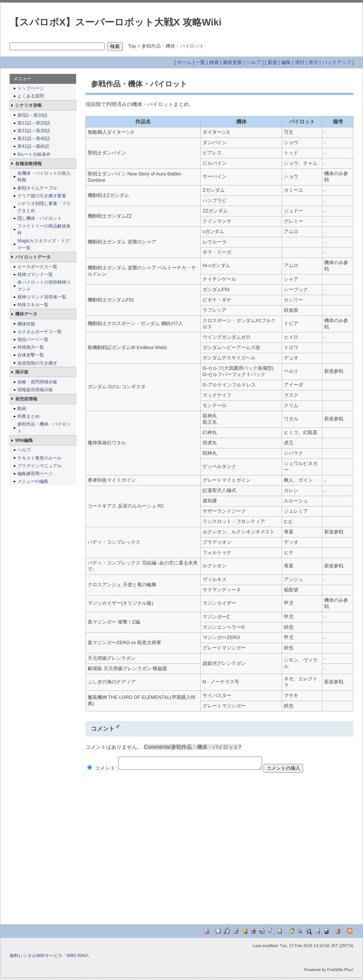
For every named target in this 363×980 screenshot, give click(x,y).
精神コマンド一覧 (35, 274)
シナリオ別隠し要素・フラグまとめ (44, 207)
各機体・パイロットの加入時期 (44, 177)
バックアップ (337, 62)
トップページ (31, 88)
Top (132, 46)
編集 (286, 62)
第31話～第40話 (34, 139)
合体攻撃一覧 (31, 355)
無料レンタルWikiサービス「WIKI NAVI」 (51, 958)
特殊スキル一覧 (33, 305)
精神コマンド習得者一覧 (42, 297)
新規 (272, 62)
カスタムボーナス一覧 (40, 332)
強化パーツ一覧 (33, 339)
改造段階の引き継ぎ (37, 363)
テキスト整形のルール (40, 458)
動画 (22, 409)
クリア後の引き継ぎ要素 (42, 196)
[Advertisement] (69, 846)
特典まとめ (28, 416)
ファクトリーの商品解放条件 (44, 230)
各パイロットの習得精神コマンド (44, 286)
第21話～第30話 (34, 131)
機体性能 (26, 324)
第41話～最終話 (33, 146)
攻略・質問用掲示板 (37, 382)
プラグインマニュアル (40, 466)
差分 (313, 62)
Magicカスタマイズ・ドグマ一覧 (43, 244)
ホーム (184, 62)
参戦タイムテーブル (37, 188)
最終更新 (233, 62)
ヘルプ (253, 62)
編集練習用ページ (35, 474)
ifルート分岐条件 (34, 154)
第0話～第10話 (32, 115)
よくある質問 (31, 96)
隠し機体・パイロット (40, 218)
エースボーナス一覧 (37, 267)
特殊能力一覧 (31, 347)
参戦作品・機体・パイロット (44, 428)
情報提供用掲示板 (35, 390)
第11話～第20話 (34, 123)
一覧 (200, 62)
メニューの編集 (33, 481)
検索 (214, 62)
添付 (300, 62)
